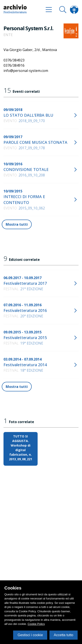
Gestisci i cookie (30, 635)
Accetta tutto (64, 635)
